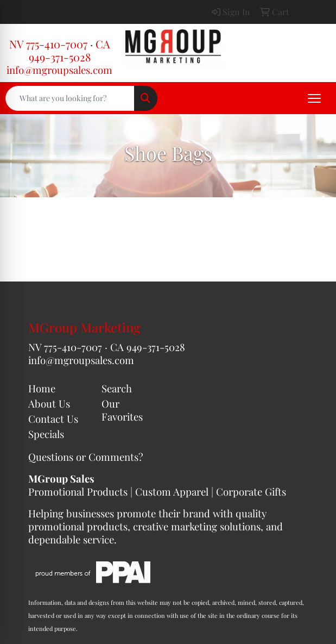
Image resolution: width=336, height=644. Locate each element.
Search (117, 388)
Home (42, 388)
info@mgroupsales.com (59, 70)
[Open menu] (314, 98)
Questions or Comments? (86, 457)
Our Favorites (122, 410)
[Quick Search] (70, 98)
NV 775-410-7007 (48, 44)
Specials (46, 434)
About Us (49, 404)
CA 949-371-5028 (69, 50)
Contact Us (53, 419)
